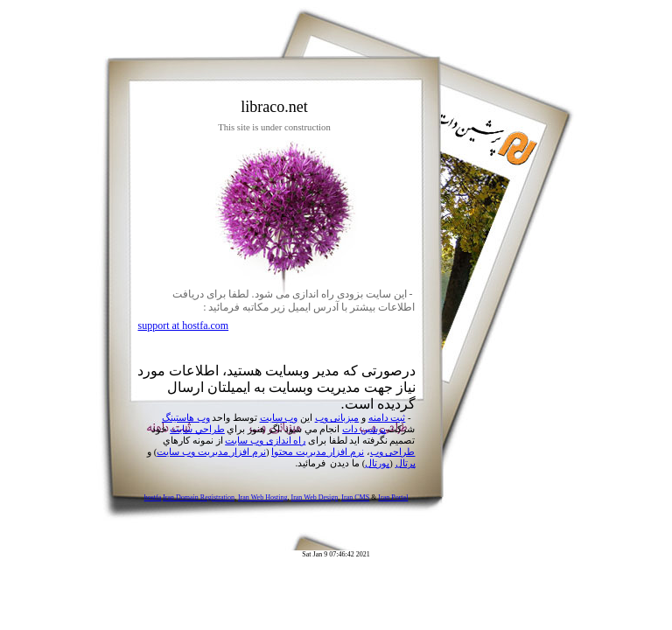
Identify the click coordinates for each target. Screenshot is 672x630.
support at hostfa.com (184, 325)
